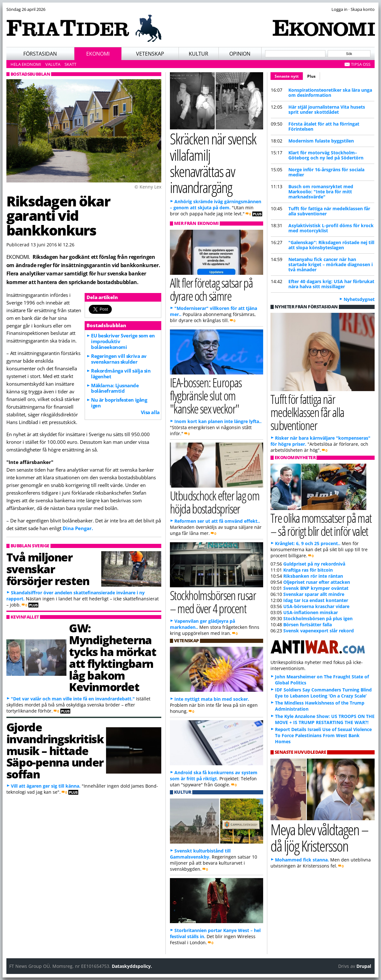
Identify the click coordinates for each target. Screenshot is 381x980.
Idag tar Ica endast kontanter (316, 600)
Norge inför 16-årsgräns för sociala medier (326, 172)
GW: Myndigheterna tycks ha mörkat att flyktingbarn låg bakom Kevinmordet (112, 657)
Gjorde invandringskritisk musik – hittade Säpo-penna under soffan (55, 750)
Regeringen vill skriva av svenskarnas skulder (119, 359)
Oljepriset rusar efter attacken (317, 582)
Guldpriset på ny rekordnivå (314, 564)
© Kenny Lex (148, 187)
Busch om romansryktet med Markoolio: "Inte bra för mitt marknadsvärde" (321, 192)
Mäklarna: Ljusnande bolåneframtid (115, 388)
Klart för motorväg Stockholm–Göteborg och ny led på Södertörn (326, 155)
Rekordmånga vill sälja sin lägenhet (121, 374)
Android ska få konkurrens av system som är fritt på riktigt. (214, 776)
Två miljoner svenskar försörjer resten (48, 569)
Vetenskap (150, 54)
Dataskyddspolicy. (132, 966)
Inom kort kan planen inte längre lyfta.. (218, 421)
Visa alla (150, 412)
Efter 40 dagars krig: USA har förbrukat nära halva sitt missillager (331, 284)
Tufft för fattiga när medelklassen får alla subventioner (329, 211)
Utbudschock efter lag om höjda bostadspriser (215, 502)
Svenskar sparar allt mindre (314, 594)
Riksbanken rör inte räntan (313, 576)
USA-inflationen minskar (311, 612)
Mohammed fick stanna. (302, 860)
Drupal (364, 966)
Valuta (53, 64)
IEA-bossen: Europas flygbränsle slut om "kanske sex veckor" (206, 395)
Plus (311, 76)
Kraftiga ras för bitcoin (308, 570)
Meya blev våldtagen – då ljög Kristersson (319, 837)
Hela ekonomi (26, 64)
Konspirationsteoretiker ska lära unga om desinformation (330, 93)
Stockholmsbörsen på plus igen (318, 618)
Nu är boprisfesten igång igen (119, 403)
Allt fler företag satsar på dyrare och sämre (211, 289)
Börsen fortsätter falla (308, 625)
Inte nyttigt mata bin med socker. (212, 699)
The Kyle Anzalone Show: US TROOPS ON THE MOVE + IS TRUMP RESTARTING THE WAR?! (325, 719)
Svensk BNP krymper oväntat (316, 588)
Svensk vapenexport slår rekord (319, 631)
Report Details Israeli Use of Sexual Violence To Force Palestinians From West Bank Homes (323, 735)
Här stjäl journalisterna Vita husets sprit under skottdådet (327, 109)
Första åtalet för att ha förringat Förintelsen (324, 126)
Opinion (240, 54)
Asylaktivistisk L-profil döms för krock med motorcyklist (331, 228)
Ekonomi (98, 54)
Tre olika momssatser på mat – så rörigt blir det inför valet (321, 524)
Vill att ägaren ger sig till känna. (46, 786)
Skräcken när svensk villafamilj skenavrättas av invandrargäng (213, 163)
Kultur (198, 54)
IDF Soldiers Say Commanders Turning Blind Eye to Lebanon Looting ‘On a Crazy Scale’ (323, 693)
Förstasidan (40, 54)
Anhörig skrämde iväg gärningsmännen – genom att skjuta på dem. (216, 204)
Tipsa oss (361, 64)
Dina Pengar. (78, 528)
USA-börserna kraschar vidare (316, 606)
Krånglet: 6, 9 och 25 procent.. (308, 543)
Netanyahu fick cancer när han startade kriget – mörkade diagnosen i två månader (331, 264)
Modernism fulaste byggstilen (321, 141)
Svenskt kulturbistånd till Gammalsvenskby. (200, 854)
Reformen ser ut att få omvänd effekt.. (217, 521)
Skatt (70, 64)
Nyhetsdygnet (359, 299)
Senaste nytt (289, 75)
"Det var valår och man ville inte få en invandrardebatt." (73, 699)
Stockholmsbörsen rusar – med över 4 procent (213, 602)
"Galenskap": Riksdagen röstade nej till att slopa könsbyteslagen (331, 245)
